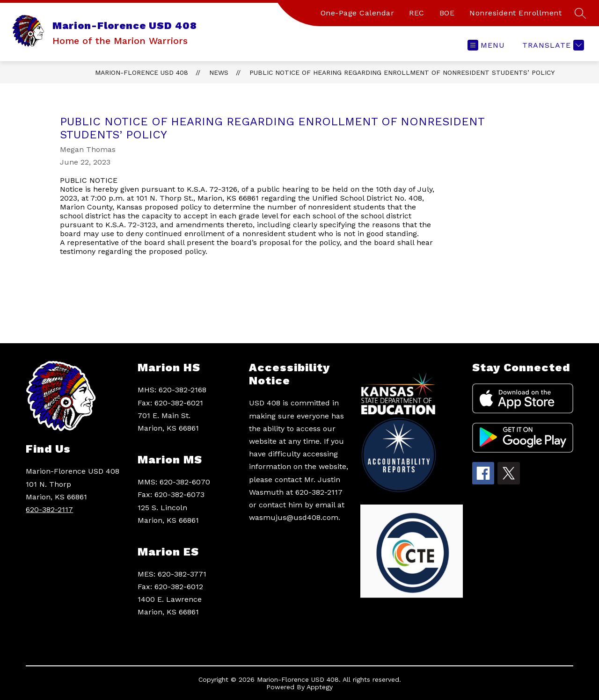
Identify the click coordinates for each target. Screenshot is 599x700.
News (219, 72)
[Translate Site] (552, 45)
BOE (447, 13)
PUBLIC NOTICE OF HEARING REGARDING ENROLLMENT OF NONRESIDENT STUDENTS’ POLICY (402, 72)
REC (417, 13)
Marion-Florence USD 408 (142, 72)
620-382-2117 (49, 509)
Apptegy (320, 687)
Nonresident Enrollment (515, 13)
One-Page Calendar (358, 13)
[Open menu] (486, 45)
